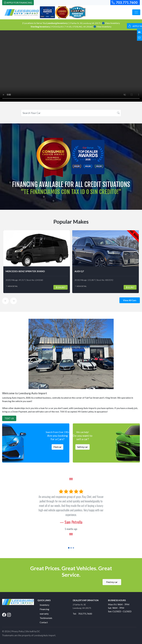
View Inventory (111, 23)
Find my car (112, 582)
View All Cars (130, 300)
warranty (44, 614)
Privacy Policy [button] (18, 631)
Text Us (9, 418)
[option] (37, 262)
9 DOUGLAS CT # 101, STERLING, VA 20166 (72, 27)
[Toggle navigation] (136, 12)
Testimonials (46, 618)
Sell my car (83, 447)
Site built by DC (33, 631)
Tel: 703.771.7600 (82, 614)
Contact (44, 622)
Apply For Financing (18, 3)
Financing (44, 609)
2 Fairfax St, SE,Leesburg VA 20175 (85, 23)
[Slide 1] (69, 548)
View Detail (12, 286)
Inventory (44, 605)
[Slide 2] (71, 548)
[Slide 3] (73, 548)
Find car (57, 447)
